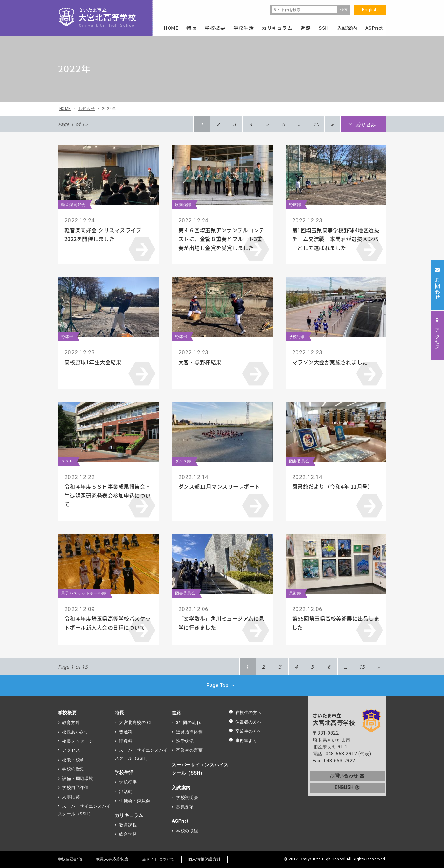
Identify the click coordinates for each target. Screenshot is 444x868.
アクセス (71, 750)
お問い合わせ (347, 776)
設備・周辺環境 (78, 778)
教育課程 (128, 825)
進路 (177, 713)
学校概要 (67, 713)
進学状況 (185, 741)
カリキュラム (129, 815)
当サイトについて (158, 859)
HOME (171, 28)
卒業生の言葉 (189, 750)
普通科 (126, 732)
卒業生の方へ (245, 731)
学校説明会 (187, 797)
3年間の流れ (188, 722)
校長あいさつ (75, 732)
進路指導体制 (189, 732)
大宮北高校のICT (136, 722)
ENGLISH (347, 787)
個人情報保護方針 (204, 859)
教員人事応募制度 (112, 859)
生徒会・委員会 (135, 801)
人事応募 (71, 797)
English (370, 10)
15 (316, 124)
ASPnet (180, 821)
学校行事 (128, 782)
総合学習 (128, 834)
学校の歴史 (73, 769)
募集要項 (185, 807)
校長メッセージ (78, 741)
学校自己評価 (75, 788)
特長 (120, 713)
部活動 (126, 792)
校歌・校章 (73, 760)
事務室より (243, 740)
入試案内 (181, 788)
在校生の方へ (245, 713)
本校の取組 (187, 831)
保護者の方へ (245, 722)
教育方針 (71, 722)
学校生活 (124, 772)
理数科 (126, 741)
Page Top (222, 685)
